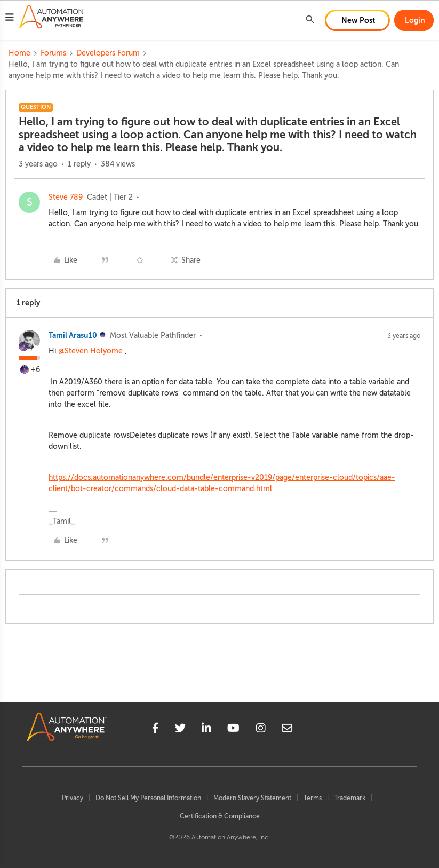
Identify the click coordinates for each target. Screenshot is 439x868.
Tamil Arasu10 (73, 335)
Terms (313, 798)
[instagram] (261, 730)
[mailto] (287, 730)
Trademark (350, 798)
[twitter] (180, 730)
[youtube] (233, 730)
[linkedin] (206, 730)
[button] (10, 19)
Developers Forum (108, 53)
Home (19, 53)
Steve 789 (66, 197)
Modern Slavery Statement (252, 798)
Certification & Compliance (220, 816)
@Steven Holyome (90, 351)
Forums (53, 53)
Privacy (73, 798)
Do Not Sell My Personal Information (148, 798)
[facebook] (155, 730)
